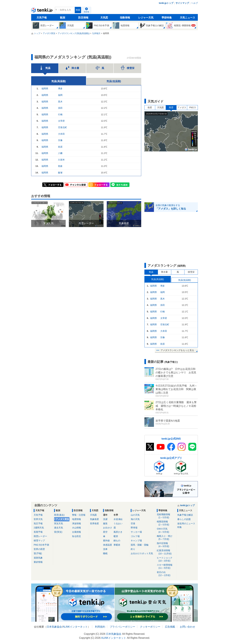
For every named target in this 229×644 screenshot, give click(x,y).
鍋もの (117, 541)
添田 (60, 108)
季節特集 (167, 18)
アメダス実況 (62, 519)
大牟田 (61, 134)
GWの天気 (166, 530)
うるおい (118, 523)
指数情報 (125, 18)
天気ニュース (187, 18)
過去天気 (59, 528)
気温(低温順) (114, 81)
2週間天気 (39, 528)
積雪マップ (39, 541)
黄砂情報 (38, 562)
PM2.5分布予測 (41, 545)
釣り (133, 549)
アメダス (182, 107)
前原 (60, 147)
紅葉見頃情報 (166, 552)
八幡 (60, 153)
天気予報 (42, 18)
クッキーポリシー (150, 627)
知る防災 (76, 536)
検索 (78, 10)
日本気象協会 (54, 627)
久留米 (61, 160)
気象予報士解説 (185, 515)
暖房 (116, 536)
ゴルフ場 (135, 536)
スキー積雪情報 (166, 567)
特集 (180, 527)
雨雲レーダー (40, 536)
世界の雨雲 (39, 549)
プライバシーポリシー (122, 627)
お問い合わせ (187, 627)
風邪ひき (118, 532)
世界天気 (38, 519)
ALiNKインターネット (75, 627)
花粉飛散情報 (166, 516)
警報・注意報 (79, 515)
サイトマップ (182, 3)
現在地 (86, 12)
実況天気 (59, 523)
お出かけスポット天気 (142, 553)
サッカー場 (136, 532)
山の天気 (135, 515)
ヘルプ (194, 3)
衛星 (150, 107)
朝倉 (60, 166)
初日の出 (166, 574)
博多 (60, 89)
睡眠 (105, 553)
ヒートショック (166, 559)
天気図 (104, 18)
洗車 (105, 549)
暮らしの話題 (184, 519)
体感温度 (108, 545)
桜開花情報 (166, 523)
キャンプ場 (136, 541)
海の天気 (135, 519)
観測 (62, 18)
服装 (105, 523)
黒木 (60, 102)
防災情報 (83, 18)
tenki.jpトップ (166, 3)
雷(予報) (38, 553)
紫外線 (106, 541)
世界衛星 (94, 523)
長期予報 (38, 532)
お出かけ (108, 528)
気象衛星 (94, 519)
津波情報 (76, 523)
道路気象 (38, 558)
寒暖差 (117, 545)
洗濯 (105, 519)
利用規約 (100, 627)
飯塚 (60, 173)
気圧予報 (38, 523)
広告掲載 (170, 627)
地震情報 (76, 519)
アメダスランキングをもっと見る (177, 350)
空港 (133, 523)
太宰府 (61, 121)
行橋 (60, 114)
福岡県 (45, 89)
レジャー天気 (146, 18)
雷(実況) (58, 532)
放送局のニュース (186, 523)
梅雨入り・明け (166, 538)
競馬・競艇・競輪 (140, 545)
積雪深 (191, 272)
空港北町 (62, 127)
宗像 (60, 140)
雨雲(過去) (59, 515)
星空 (105, 532)
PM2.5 (192, 107)
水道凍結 (118, 519)
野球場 (134, 528)
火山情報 (76, 528)
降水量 (164, 272)
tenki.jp (42, 11)
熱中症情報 (166, 545)
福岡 (60, 95)
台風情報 (76, 532)
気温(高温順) (59, 81)
